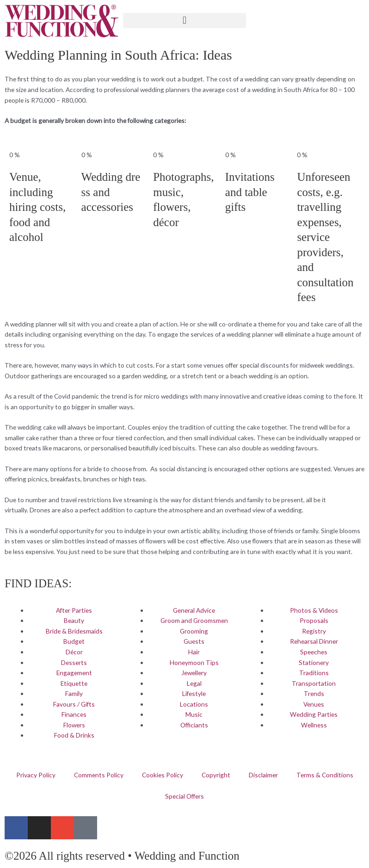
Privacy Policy (36, 775)
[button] (184, 21)
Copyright (216, 775)
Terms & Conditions (325, 775)
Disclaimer (263, 775)
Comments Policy (99, 775)
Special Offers (184, 796)
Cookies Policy (163, 775)
